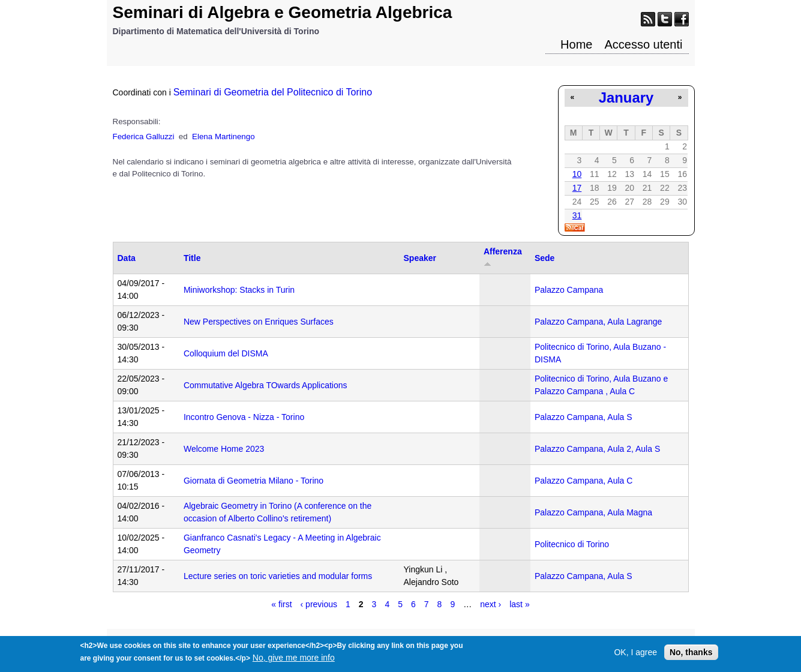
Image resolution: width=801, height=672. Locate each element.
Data (127, 258)
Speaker (420, 258)
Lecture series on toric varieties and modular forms (278, 576)
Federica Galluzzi (144, 136)
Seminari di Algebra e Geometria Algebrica (283, 12)
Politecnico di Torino (572, 544)
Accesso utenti (643, 44)
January (626, 97)
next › (490, 604)
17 (577, 188)
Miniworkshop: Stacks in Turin (239, 290)
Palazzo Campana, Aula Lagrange (598, 322)
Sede (544, 258)
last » (519, 604)
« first (281, 604)
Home (576, 44)
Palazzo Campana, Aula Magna (593, 512)
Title (192, 258)
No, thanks (691, 655)
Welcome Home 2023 (224, 449)
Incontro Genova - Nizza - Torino (244, 417)
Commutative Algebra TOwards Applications (265, 385)
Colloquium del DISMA (226, 353)
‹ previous (319, 604)
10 (577, 174)
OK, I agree (635, 655)
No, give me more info (294, 661)
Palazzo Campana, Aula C (583, 481)
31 (577, 215)
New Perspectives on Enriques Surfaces (259, 322)
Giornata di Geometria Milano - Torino (253, 481)
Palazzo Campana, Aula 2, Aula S (597, 449)
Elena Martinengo (223, 136)
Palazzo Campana (569, 290)
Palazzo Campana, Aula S (583, 417)
